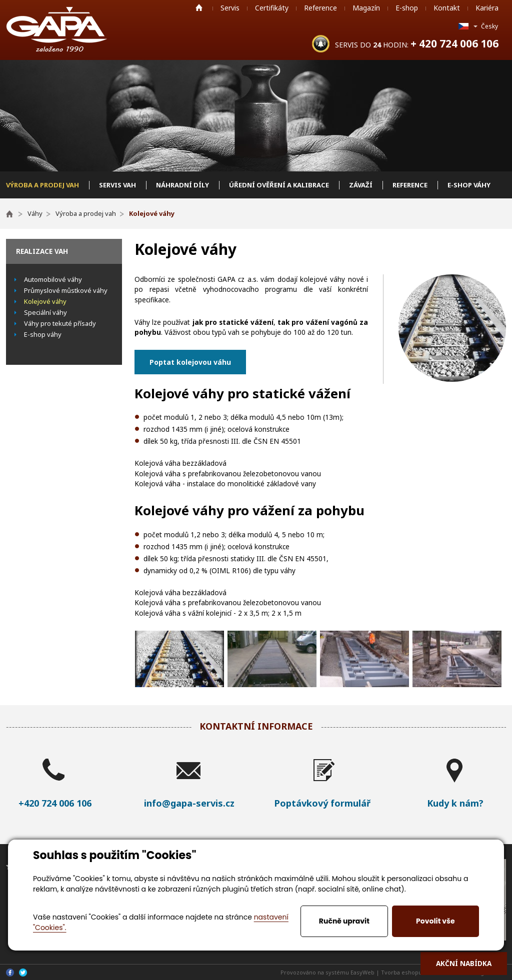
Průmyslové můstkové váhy (66, 290)
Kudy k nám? (455, 803)
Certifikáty (272, 8)
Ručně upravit (344, 921)
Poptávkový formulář (322, 803)
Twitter (23, 973)
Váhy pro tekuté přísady (60, 323)
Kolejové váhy (45, 301)
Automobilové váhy (53, 279)
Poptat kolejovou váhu (190, 362)
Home (199, 7)
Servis (230, 8)
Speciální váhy (45, 312)
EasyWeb (362, 972)
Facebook (10, 973)
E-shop (407, 8)
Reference (320, 8)
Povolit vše (435, 921)
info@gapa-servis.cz (189, 803)
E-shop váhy (43, 334)
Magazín (366, 8)
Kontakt (447, 8)
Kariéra (487, 8)
